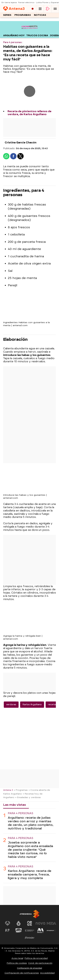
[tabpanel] (29, 846)
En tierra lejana (9, 2)
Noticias (40, 15)
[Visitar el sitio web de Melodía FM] (40, 931)
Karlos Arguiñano (32, 705)
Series (7, 15)
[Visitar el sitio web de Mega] (51, 923)
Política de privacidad (36, 958)
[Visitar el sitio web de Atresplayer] (51, 931)
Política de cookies (17, 963)
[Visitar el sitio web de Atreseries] (8, 931)
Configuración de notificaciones (22, 973)
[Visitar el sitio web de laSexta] (19, 923)
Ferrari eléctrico (26, 2)
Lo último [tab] (39, 805)
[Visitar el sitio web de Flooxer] (30, 938)
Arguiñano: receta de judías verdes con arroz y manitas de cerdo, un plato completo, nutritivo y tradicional (31, 823)
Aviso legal (17, 958)
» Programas (21, 790)
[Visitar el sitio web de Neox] (30, 923)
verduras (11, 705)
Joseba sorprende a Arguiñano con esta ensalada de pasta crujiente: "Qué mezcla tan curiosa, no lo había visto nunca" (30, 850)
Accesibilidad (47, 973)
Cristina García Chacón (21, 143)
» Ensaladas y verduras (28, 797)
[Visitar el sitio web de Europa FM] (30, 931)
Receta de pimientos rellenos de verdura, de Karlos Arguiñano (29, 113)
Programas (23, 15)
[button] (55, 9)
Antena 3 (8, 790)
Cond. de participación (40, 963)
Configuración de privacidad (29, 968)
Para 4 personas (21, 813)
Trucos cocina (37, 35)
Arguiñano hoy (14, 35)
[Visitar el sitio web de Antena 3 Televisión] (8, 923)
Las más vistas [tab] (14, 805)
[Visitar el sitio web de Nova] (40, 923)
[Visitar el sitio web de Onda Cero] (19, 931)
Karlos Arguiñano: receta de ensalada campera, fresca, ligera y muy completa (30, 874)
